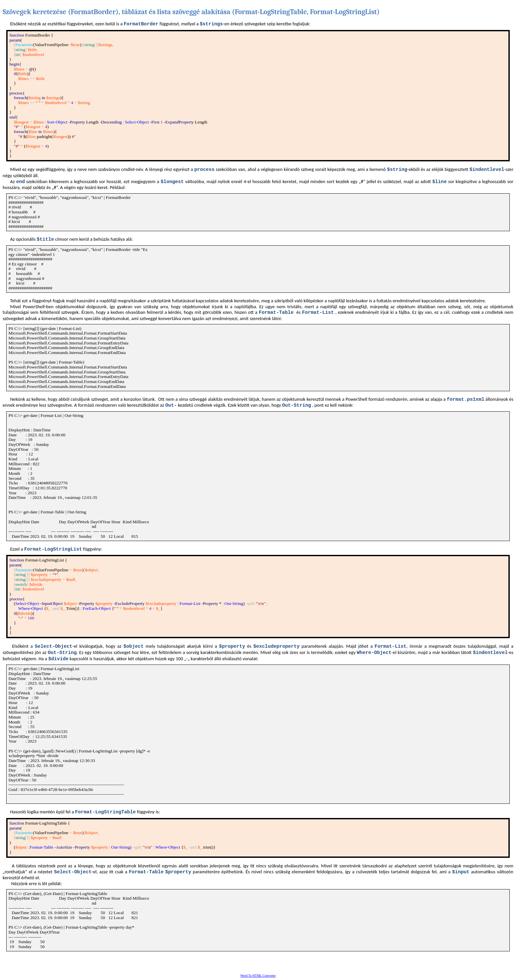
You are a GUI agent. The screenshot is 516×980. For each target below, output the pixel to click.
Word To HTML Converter (258, 976)
